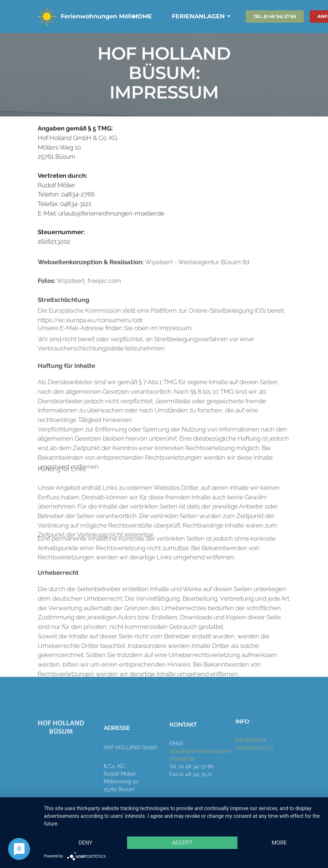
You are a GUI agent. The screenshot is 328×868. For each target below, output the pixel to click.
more (279, 843)
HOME (142, 16)
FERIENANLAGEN (198, 16)
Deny (85, 843)
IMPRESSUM (251, 751)
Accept (182, 843)
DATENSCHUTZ (255, 759)
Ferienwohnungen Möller (99, 16)
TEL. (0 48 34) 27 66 (275, 16)
